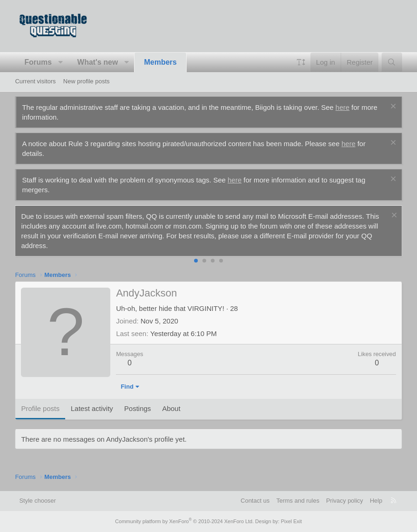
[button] (61, 62)
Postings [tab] (138, 408)
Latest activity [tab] (92, 408)
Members (160, 62)
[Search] (392, 62)
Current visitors (35, 81)
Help (376, 501)
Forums (38, 62)
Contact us (255, 501)
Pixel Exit (291, 521)
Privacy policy (345, 501)
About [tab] (171, 408)
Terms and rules (298, 501)
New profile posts (87, 81)
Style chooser (37, 501)
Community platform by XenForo (184, 521)
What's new (98, 62)
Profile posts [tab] (40, 408)
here (343, 107)
